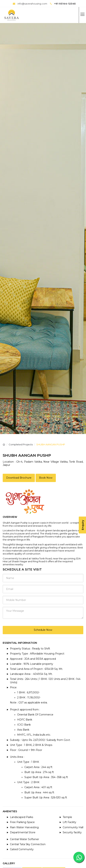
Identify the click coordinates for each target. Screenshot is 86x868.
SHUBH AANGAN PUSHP (51, 444)
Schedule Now (43, 630)
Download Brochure (19, 478)
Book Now (46, 478)
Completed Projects (21, 444)
